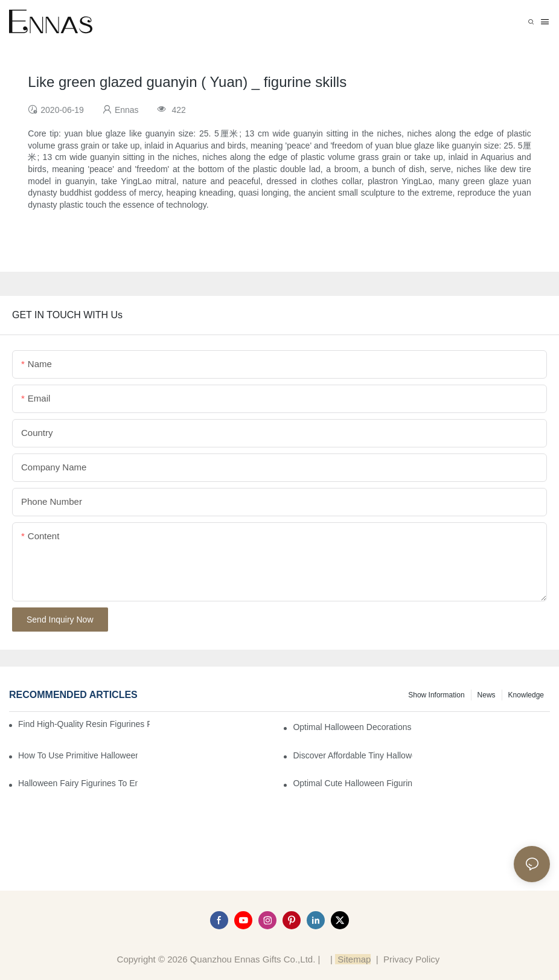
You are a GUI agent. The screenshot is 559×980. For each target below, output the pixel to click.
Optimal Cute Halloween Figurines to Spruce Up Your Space (353, 783)
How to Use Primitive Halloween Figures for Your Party (78, 755)
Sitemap (353, 959)
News (487, 695)
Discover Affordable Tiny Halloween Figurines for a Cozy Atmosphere (353, 755)
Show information (436, 695)
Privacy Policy (411, 959)
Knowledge (526, 695)
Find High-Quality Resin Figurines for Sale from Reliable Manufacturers (84, 724)
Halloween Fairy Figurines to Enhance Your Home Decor (78, 783)
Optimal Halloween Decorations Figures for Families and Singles (353, 727)
